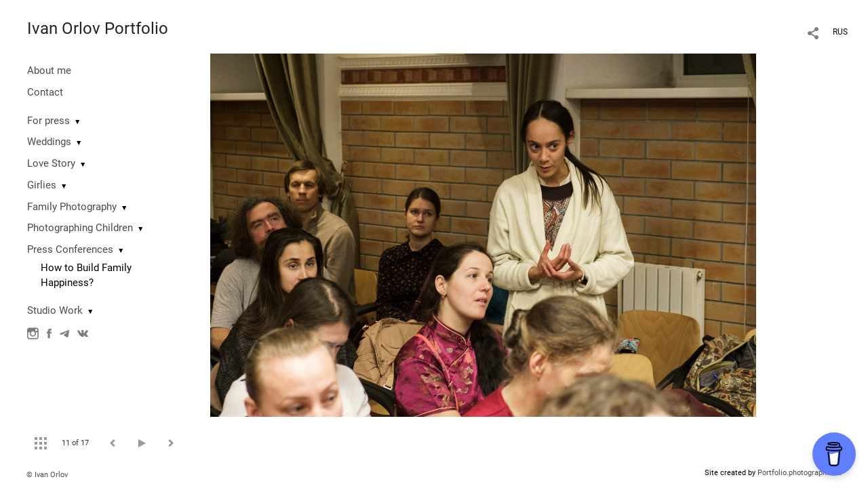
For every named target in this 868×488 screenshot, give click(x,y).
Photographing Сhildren (80, 228)
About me (49, 70)
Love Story (51, 163)
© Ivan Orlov (47, 475)
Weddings (49, 142)
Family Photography (72, 207)
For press (48, 121)
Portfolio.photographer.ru (800, 473)
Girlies (42, 185)
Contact (45, 92)
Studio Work (55, 310)
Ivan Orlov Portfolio (98, 28)
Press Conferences (70, 249)
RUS (840, 32)
